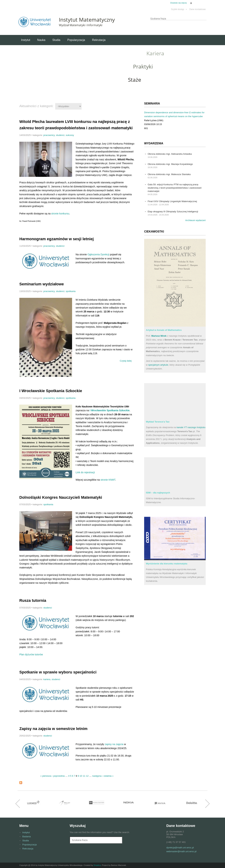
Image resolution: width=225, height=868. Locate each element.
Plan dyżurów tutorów (31, 654)
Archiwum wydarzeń (195, 220)
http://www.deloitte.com (192, 804)
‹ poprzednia (58, 776)
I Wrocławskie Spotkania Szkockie (51, 391)
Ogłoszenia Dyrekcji (98, 254)
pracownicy (49, 135)
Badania (27, 836)
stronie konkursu (60, 214)
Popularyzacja (76, 40)
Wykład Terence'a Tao (158, 422)
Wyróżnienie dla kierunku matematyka (167, 564)
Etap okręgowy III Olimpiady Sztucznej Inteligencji (173, 212)
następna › (97, 776)
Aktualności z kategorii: (36, 106)
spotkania (71, 291)
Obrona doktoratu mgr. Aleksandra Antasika (170, 154)
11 (84, 776)
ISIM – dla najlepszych (158, 493)
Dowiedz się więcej (179, 3)
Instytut (26, 40)
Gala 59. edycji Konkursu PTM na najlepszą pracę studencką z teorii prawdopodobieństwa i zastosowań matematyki (175, 188)
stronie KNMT (108, 480)
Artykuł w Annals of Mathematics (164, 330)
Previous (18, 804)
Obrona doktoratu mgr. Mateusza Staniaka (169, 174)
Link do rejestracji (85, 472)
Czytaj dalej (126, 360)
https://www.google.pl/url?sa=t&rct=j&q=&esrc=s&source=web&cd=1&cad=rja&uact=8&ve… (97, 804)
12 (87, 776)
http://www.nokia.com (128, 804)
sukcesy (70, 135)
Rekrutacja (99, 40)
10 (81, 776)
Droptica (97, 865)
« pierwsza (46, 776)
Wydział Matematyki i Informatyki (81, 25)
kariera (47, 679)
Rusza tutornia (33, 600)
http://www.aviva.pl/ (160, 804)
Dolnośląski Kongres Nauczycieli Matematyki (61, 497)
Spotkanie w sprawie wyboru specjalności (58, 672)
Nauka (41, 40)
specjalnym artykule (158, 365)
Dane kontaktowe (197, 9)
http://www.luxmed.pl (33, 804)
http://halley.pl (65, 804)
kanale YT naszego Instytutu (191, 427)
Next (207, 804)
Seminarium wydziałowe (42, 284)
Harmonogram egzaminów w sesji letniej (57, 239)
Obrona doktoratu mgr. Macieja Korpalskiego (170, 164)
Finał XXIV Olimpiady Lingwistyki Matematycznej (172, 201)
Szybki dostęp (179, 9)
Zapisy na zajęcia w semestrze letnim (53, 729)
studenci (60, 135)
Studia (56, 40)
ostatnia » (108, 776)
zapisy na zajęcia (114, 744)
